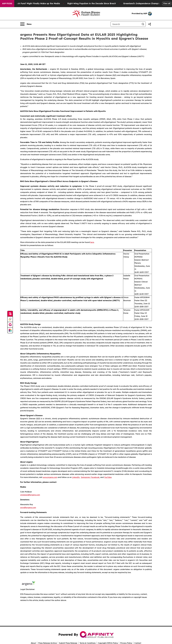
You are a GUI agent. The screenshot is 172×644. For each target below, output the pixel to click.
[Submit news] (10, 314)
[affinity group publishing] (10, 325)
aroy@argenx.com (28, 508)
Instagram (85, 477)
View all (167, 3)
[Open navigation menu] (26, 24)
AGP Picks (7, 4)
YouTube (108, 477)
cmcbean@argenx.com (30, 495)
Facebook (95, 477)
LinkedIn (76, 477)
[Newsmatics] (10, 330)
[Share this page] (150, 24)
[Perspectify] (10, 319)
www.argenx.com (50, 477)
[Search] (125, 24)
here (92, 242)
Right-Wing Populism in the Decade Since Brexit (99, 3)
